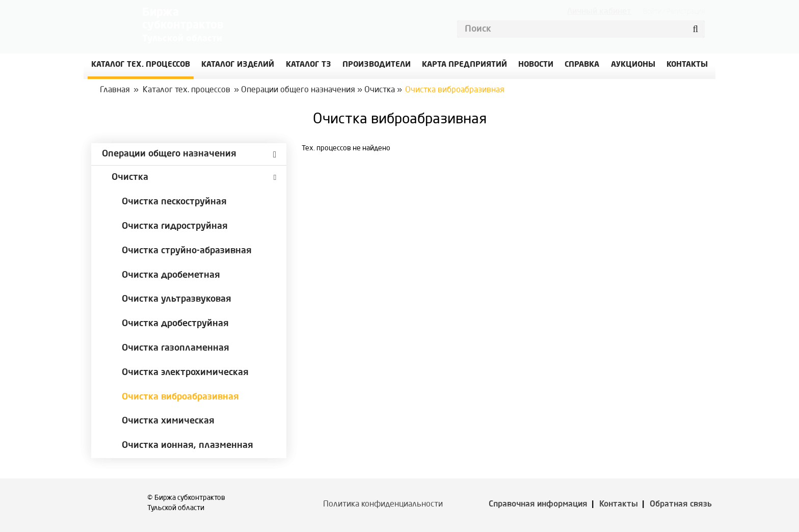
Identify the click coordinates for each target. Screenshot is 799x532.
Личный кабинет (599, 12)
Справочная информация (538, 504)
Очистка (380, 90)
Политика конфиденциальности (383, 504)
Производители (377, 65)
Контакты (619, 504)
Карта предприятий (464, 65)
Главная (115, 90)
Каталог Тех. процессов (141, 65)
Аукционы (633, 65)
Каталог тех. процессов (187, 90)
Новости (536, 65)
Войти (652, 12)
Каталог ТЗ (309, 65)
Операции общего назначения (298, 90)
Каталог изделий (238, 65)
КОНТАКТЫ (687, 65)
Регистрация (686, 12)
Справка (582, 65)
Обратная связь (681, 504)
